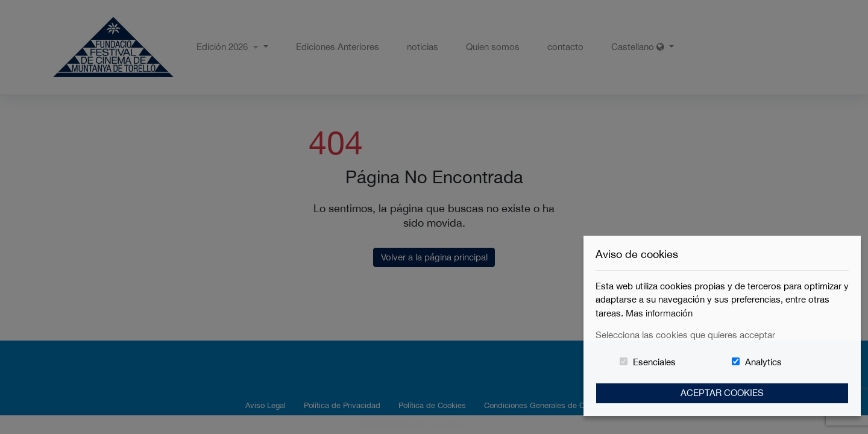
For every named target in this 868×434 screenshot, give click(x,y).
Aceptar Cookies (722, 393)
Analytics (763, 362)
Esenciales (654, 362)
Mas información (659, 313)
